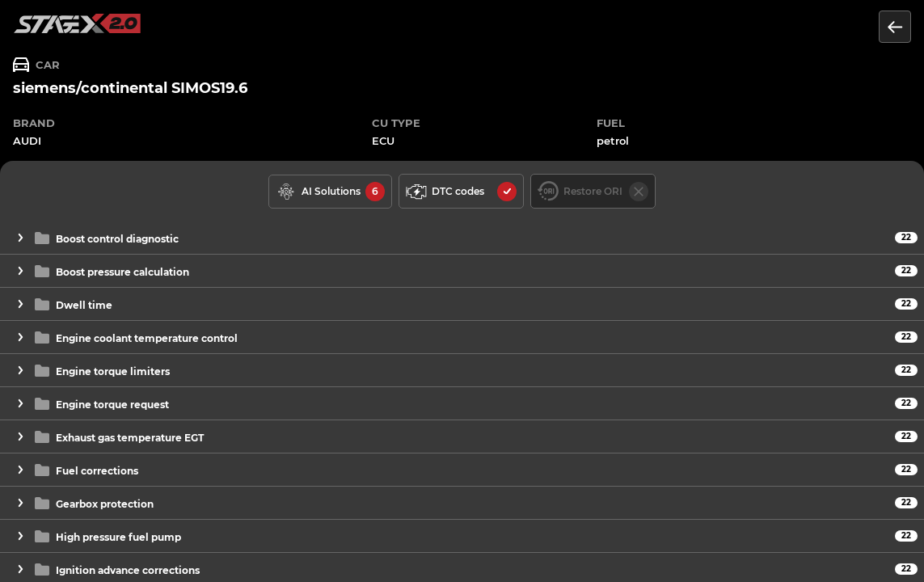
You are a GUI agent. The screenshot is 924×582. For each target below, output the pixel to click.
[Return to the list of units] (895, 27)
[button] (462, 238)
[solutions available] (330, 192)
